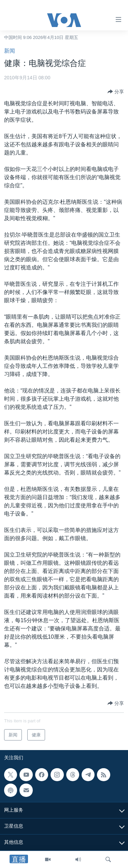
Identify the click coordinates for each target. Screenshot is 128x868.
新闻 (10, 51)
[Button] (116, 92)
